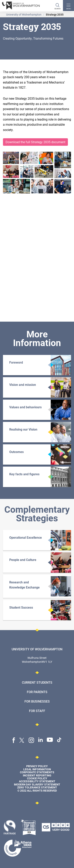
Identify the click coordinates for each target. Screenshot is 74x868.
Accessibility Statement (37, 781)
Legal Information (37, 769)
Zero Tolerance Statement (37, 787)
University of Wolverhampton (24, 14)
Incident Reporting (37, 775)
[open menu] (68, 6)
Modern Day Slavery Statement (37, 784)
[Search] (57, 6)
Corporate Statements (37, 772)
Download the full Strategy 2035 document (35, 142)
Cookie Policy (37, 778)
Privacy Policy (37, 766)
